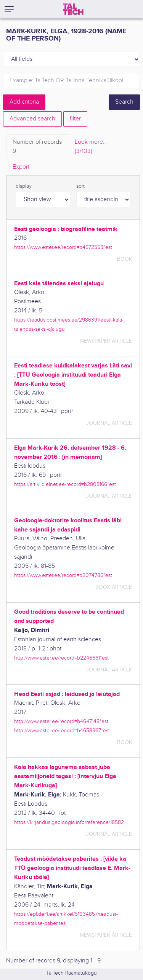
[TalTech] (73, 9)
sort (80, 186)
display (24, 186)
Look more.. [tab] (90, 147)
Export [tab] (21, 167)
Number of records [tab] (37, 147)
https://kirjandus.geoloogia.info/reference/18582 (69, 822)
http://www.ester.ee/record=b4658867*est (62, 731)
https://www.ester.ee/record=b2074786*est (63, 575)
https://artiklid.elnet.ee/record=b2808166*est (65, 484)
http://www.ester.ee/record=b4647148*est (61, 721)
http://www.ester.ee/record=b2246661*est (61, 658)
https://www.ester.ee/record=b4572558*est (63, 247)
